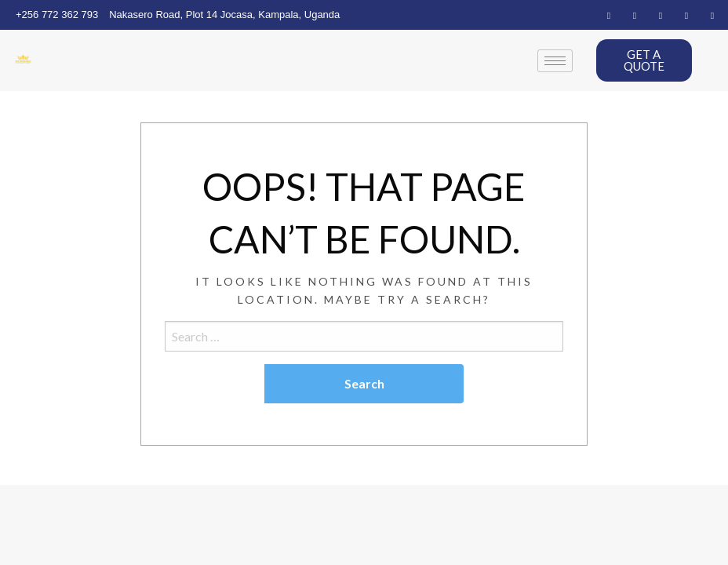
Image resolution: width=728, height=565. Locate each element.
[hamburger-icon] (555, 61)
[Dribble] (686, 15)
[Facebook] (609, 15)
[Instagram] (712, 15)
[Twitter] (635, 15)
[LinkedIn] (661, 15)
